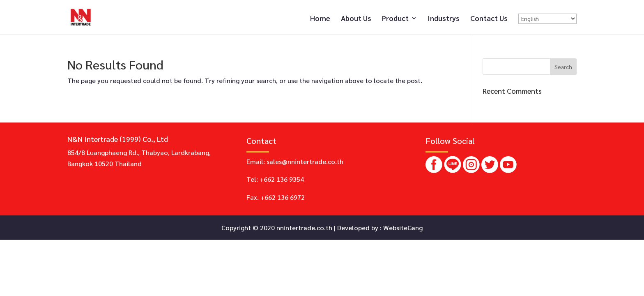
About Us (356, 19)
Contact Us (489, 19)
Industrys (444, 19)
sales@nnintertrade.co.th (305, 161)
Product (395, 19)
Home (320, 19)
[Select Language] (547, 19)
